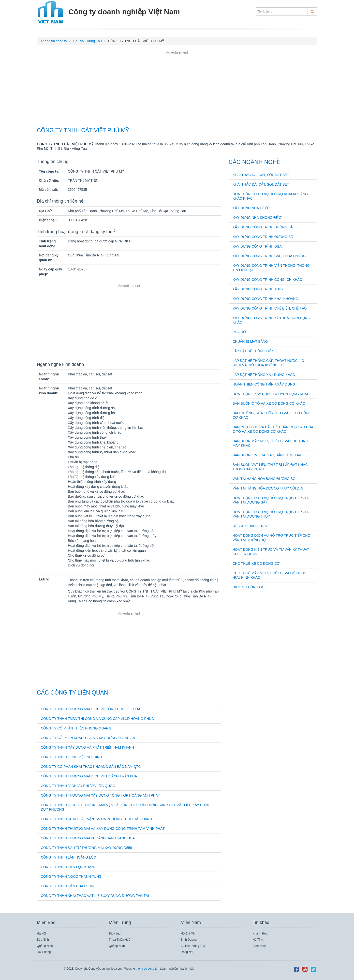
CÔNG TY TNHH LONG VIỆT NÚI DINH (71, 757)
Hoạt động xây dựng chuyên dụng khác (271, 394)
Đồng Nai (187, 952)
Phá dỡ (239, 332)
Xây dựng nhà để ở (250, 208)
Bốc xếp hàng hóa (250, 526)
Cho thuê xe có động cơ (256, 564)
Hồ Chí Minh (189, 934)
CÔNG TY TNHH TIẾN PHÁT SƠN (67, 886)
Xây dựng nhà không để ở (257, 218)
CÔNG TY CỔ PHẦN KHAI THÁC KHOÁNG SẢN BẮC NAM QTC (91, 767)
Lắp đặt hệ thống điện (253, 351)
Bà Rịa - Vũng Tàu (193, 946)
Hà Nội (41, 934)
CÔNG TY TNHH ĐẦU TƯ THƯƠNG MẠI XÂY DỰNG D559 (86, 848)
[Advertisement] (177, 89)
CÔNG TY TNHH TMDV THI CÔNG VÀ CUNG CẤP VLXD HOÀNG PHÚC (97, 719)
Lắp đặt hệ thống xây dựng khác (264, 375)
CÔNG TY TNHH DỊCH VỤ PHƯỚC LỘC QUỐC (78, 786)
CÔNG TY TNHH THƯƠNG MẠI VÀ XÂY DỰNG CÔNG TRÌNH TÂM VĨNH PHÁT (103, 829)
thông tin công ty (147, 969)
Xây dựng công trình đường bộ (263, 237)
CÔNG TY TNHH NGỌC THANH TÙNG (71, 876)
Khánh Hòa (260, 934)
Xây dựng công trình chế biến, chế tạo (270, 308)
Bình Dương (189, 940)
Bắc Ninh (43, 940)
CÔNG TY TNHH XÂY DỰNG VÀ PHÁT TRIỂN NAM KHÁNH (87, 747)
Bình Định (259, 946)
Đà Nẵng (115, 934)
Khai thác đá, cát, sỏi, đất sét (261, 175)
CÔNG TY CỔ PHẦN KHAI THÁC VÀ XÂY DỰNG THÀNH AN (88, 738)
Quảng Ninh (45, 946)
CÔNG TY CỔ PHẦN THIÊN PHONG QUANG (76, 728)
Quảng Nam (117, 946)
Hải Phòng (44, 952)
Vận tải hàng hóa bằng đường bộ (264, 479)
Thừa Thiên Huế (120, 940)
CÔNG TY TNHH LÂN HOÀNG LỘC (68, 857)
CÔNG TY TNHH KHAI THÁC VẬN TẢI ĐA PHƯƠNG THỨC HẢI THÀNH (96, 819)
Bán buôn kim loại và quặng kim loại (267, 455)
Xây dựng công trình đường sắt (264, 227)
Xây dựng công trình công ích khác (267, 280)
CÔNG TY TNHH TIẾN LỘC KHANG (69, 867)
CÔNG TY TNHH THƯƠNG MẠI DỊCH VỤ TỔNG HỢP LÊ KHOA (91, 709)
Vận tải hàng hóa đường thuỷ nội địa (268, 488)
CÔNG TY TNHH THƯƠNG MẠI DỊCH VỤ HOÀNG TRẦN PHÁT (90, 776)
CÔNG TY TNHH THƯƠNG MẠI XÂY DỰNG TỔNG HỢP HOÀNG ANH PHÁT (100, 795)
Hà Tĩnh (258, 940)
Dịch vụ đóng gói (249, 587)
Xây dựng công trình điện (257, 246)
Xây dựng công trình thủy (258, 289)
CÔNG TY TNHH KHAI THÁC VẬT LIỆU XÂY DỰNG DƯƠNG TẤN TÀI (95, 896)
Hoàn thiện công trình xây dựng (264, 384)
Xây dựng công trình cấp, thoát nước (269, 256)
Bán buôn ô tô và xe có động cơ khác (269, 403)
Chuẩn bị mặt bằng (250, 342)
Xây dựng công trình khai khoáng (265, 299)
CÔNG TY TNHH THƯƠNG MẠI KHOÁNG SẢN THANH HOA (88, 838)
